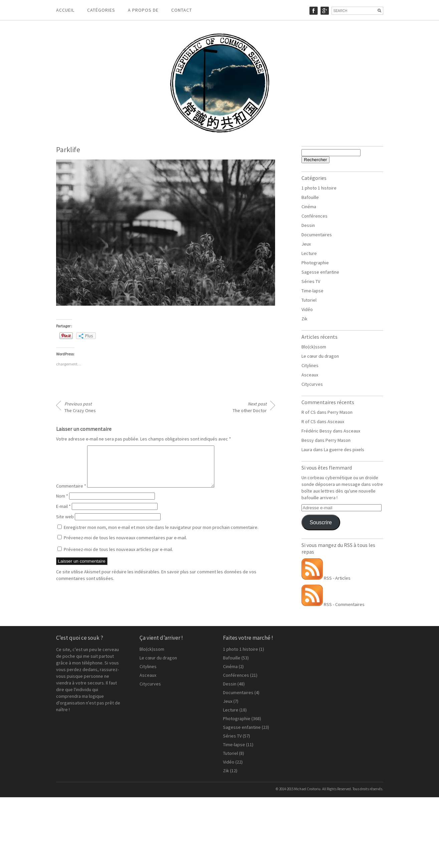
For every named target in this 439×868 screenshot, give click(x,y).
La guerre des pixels (344, 450)
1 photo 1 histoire (319, 188)
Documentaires (317, 235)
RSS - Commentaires (333, 604)
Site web (65, 525)
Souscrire (321, 522)
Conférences (314, 216)
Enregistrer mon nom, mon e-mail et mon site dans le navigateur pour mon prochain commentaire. (161, 535)
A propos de (143, 10)
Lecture (309, 253)
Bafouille (310, 197)
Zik (304, 319)
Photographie (315, 263)
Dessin (308, 225)
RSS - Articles (326, 578)
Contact (182, 10)
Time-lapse (312, 291)
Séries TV (311, 281)
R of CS (309, 412)
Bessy (308, 440)
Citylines (310, 365)
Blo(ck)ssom (314, 347)
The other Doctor (250, 407)
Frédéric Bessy (317, 431)
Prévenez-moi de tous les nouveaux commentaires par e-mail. (125, 546)
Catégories (101, 10)
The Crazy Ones (80, 407)
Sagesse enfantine (320, 272)
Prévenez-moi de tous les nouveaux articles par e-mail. (118, 557)
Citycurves (312, 384)
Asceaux (310, 375)
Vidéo (307, 309)
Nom (62, 504)
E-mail (63, 514)
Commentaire (71, 494)
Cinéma (309, 207)
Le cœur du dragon (320, 356)
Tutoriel (309, 300)
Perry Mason (340, 412)
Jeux (306, 244)
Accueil (65, 10)
